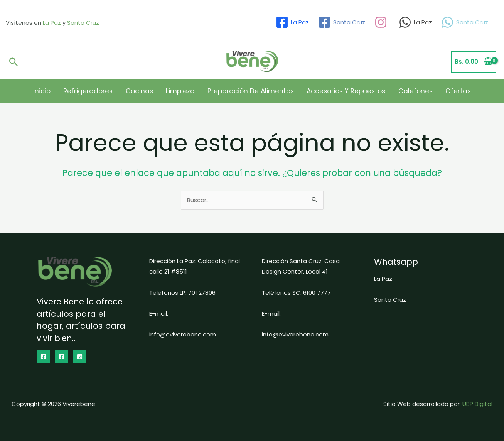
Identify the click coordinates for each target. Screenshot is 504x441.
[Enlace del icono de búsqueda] (13, 62)
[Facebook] (43, 357)
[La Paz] (292, 22)
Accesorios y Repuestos (339, 91)
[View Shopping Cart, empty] (474, 62)
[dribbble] (382, 22)
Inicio (60, 91)
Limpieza (183, 91)
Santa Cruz (83, 23)
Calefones (403, 91)
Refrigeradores (101, 91)
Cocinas (147, 91)
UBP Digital (477, 404)
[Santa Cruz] (342, 22)
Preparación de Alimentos (248, 91)
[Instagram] (80, 357)
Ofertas (440, 91)
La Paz (52, 23)
